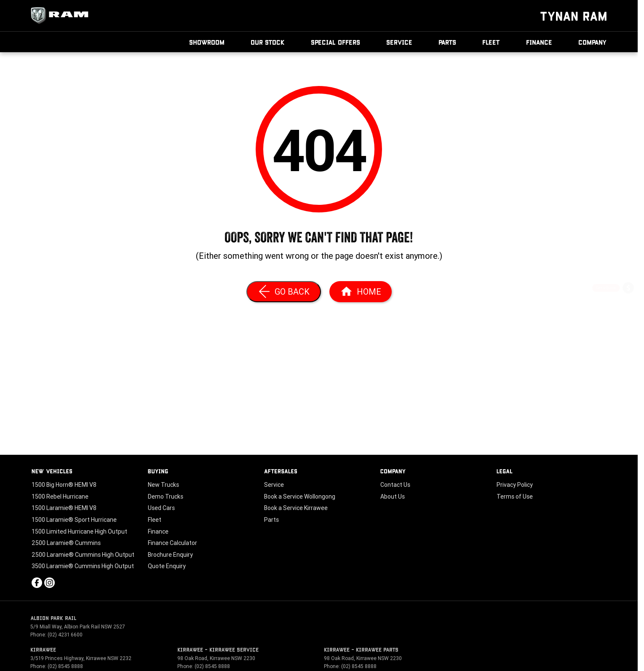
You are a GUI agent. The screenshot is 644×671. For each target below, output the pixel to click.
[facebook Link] (37, 583)
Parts (447, 42)
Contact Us (395, 485)
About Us (393, 497)
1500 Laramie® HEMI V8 (64, 508)
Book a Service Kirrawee (296, 508)
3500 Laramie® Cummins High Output (83, 566)
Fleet (491, 42)
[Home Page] (361, 292)
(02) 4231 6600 (65, 635)
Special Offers (335, 42)
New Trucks (163, 485)
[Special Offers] (628, 334)
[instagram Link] (49, 583)
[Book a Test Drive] (628, 356)
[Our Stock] (628, 379)
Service (399, 42)
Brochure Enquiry (170, 555)
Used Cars (161, 508)
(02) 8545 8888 (65, 666)
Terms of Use (515, 497)
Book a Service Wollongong (300, 497)
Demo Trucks (166, 497)
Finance (539, 42)
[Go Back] (284, 292)
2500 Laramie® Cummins (66, 543)
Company (593, 42)
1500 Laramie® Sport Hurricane (74, 520)
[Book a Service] (628, 312)
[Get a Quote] (628, 289)
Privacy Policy (515, 485)
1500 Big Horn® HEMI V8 (64, 485)
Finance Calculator (172, 543)
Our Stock (268, 42)
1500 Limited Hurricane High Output (79, 531)
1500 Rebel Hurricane (60, 497)
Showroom (207, 42)
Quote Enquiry (167, 566)
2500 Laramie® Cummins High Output (83, 555)
